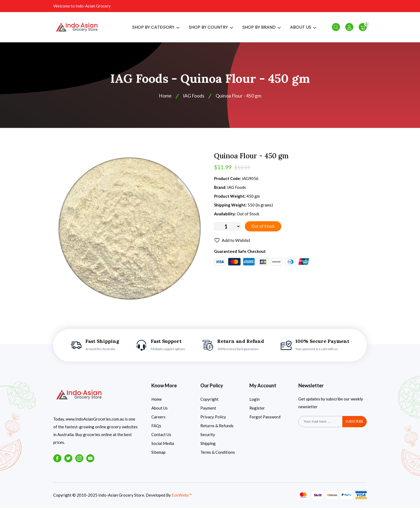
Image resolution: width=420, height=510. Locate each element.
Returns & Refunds (217, 428)
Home (165, 98)
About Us (160, 410)
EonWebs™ (182, 497)
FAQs (156, 428)
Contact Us (161, 437)
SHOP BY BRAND (262, 28)
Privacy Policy (213, 419)
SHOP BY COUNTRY (211, 28)
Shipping (208, 445)
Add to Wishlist (232, 243)
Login (254, 401)
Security (208, 437)
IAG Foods (194, 98)
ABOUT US (303, 28)
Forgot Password (265, 419)
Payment (208, 410)
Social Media (163, 445)
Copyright (209, 401)
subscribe (355, 424)
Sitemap (158, 454)
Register (257, 410)
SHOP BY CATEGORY (156, 28)
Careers (158, 419)
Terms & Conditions (218, 454)
